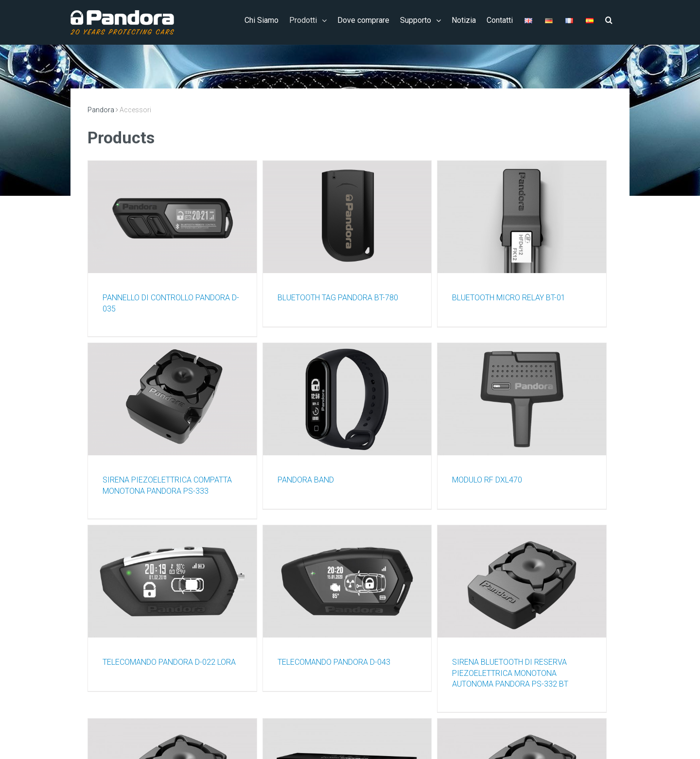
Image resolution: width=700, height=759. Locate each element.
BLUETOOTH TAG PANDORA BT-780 (338, 298)
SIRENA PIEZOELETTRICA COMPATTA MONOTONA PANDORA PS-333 (167, 485)
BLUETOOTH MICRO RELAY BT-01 (509, 298)
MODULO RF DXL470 (487, 480)
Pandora (101, 110)
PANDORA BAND (306, 480)
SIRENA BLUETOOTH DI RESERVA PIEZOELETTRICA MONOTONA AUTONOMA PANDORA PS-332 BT (510, 673)
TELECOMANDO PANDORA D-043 (334, 662)
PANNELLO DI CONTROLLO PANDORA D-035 (171, 303)
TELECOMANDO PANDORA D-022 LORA (169, 662)
